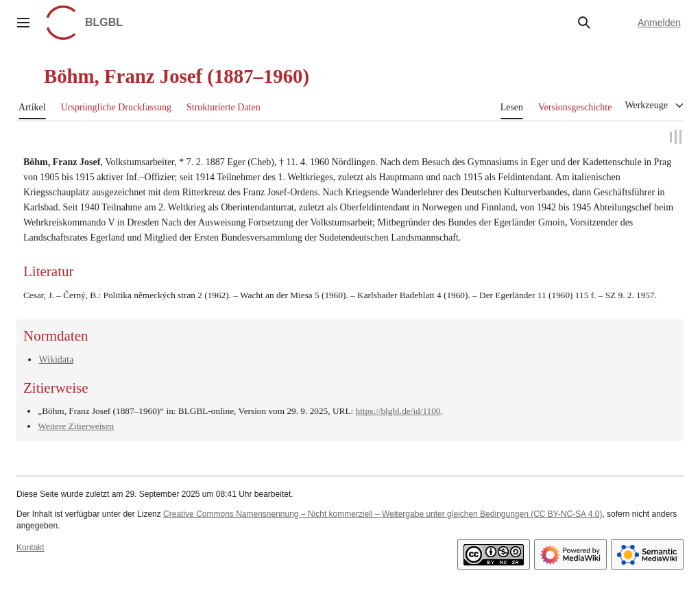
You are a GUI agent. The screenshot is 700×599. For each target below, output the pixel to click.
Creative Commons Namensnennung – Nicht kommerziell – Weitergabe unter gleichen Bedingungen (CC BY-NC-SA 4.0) (383, 512)
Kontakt (31, 546)
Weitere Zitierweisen (76, 424)
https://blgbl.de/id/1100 (398, 409)
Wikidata (56, 357)
